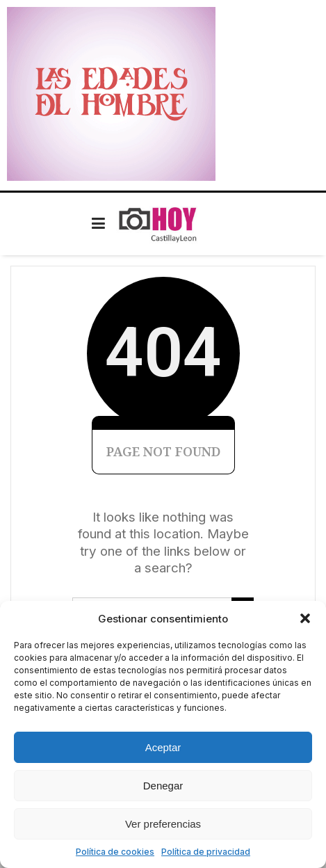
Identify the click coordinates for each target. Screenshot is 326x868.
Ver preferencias (163, 824)
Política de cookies (115, 852)
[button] (305, 618)
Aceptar (163, 747)
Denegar (163, 786)
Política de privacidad (206, 852)
